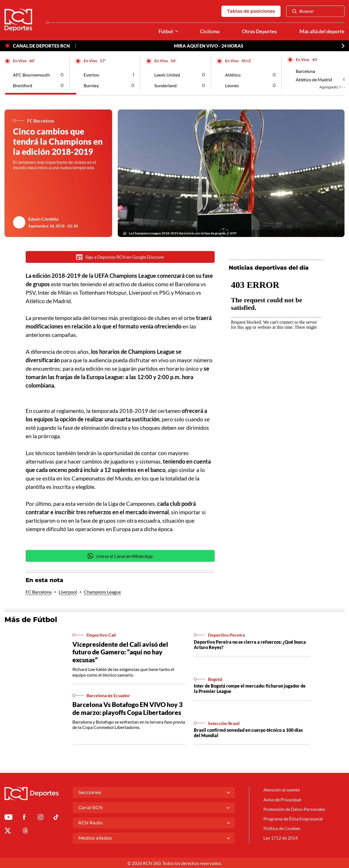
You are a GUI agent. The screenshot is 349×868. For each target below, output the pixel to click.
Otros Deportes (259, 31)
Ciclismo (210, 31)
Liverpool (68, 592)
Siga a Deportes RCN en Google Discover (120, 257)
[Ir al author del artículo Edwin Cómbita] (19, 222)
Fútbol (166, 31)
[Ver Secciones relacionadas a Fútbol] (177, 31)
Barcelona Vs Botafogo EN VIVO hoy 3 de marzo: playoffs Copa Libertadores (127, 709)
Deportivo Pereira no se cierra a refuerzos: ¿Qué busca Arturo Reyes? (250, 645)
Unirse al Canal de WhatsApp (120, 556)
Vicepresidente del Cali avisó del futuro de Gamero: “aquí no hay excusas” (120, 652)
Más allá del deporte (322, 31)
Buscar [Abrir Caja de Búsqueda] (303, 11)
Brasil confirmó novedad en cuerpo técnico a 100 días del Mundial (248, 733)
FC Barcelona (39, 592)
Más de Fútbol (31, 620)
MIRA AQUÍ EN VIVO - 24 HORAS (209, 46)
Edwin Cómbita (43, 219)
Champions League (102, 592)
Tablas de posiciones (251, 11)
